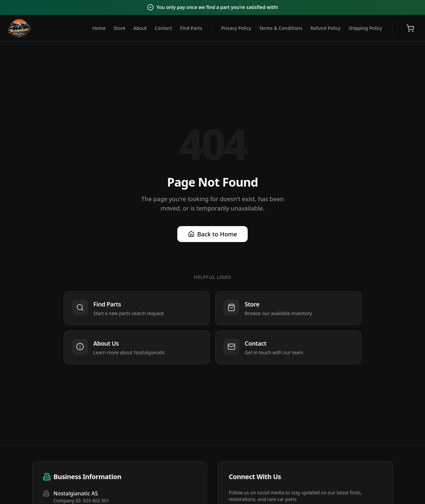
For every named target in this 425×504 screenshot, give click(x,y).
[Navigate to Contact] (288, 347)
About (140, 28)
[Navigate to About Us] (137, 347)
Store (119, 28)
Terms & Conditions (281, 28)
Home (99, 28)
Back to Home (212, 234)
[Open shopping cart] (410, 28)
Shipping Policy (365, 28)
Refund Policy (326, 28)
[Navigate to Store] (288, 308)
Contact (163, 28)
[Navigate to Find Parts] (137, 308)
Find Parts (191, 28)
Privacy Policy (236, 28)
